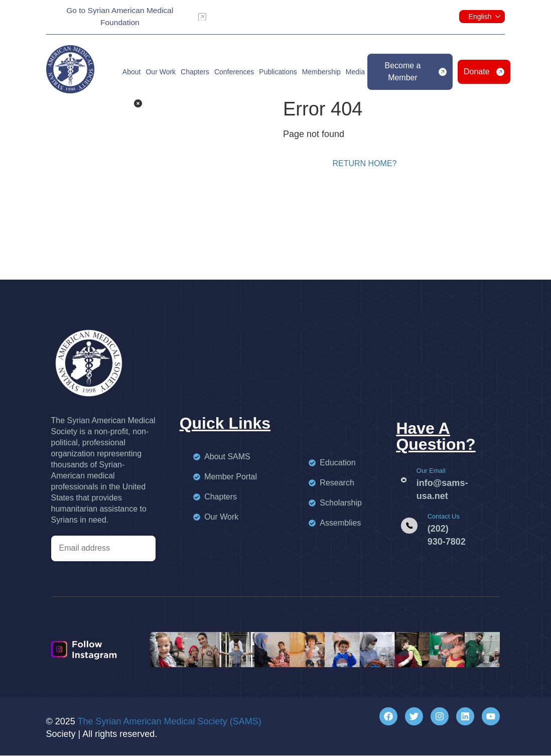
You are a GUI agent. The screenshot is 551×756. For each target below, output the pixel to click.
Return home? (364, 164)
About (132, 73)
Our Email (431, 471)
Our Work (161, 73)
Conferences (234, 73)
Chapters (195, 73)
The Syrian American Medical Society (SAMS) (170, 722)
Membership (321, 73)
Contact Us (444, 517)
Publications (278, 73)
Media (355, 73)
